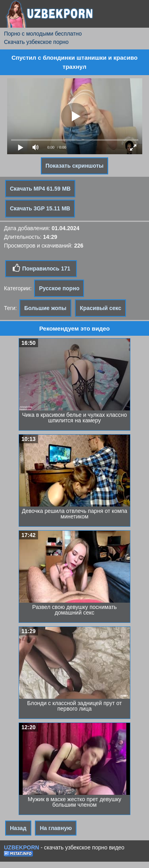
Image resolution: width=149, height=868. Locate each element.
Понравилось (41, 268)
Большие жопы (45, 308)
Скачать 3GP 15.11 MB (40, 208)
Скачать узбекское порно (36, 42)
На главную (56, 828)
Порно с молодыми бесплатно (43, 34)
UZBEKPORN (22, 847)
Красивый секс (100, 308)
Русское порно (59, 288)
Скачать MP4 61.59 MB (40, 189)
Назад (18, 828)
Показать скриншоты (75, 166)
